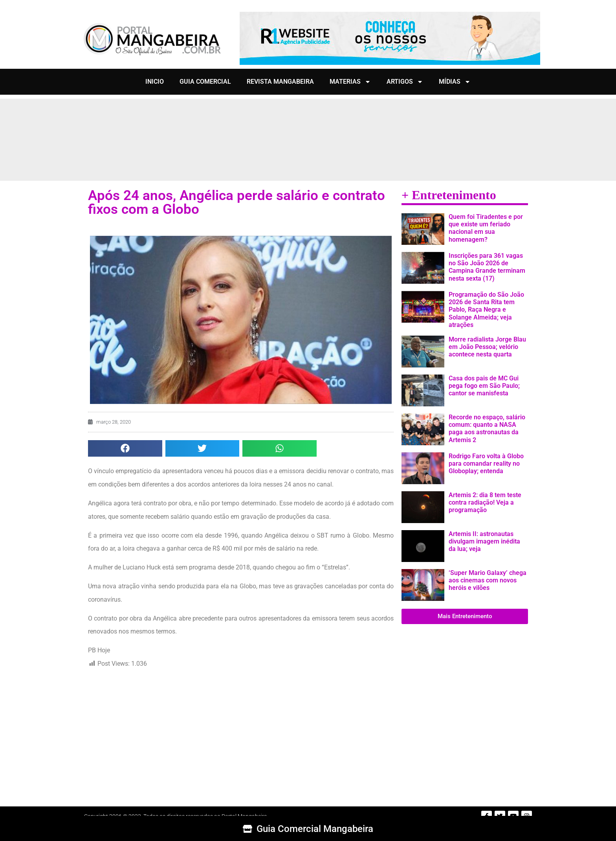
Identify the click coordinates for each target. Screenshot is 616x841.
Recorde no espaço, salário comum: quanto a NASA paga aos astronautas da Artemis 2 (487, 429)
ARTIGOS (405, 82)
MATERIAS (350, 82)
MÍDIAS (455, 82)
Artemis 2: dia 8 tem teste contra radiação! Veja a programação (485, 502)
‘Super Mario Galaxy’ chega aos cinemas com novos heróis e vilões (488, 580)
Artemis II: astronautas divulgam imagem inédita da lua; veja (484, 541)
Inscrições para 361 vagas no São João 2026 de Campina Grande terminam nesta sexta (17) (487, 267)
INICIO (155, 82)
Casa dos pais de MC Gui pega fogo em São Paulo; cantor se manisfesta (484, 386)
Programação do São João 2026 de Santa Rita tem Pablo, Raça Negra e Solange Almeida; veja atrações (486, 310)
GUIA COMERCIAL (205, 82)
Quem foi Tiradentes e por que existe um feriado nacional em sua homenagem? (486, 228)
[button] (125, 449)
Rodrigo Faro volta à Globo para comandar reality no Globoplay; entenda (486, 464)
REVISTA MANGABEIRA (280, 82)
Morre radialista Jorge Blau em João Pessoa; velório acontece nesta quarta (487, 347)
